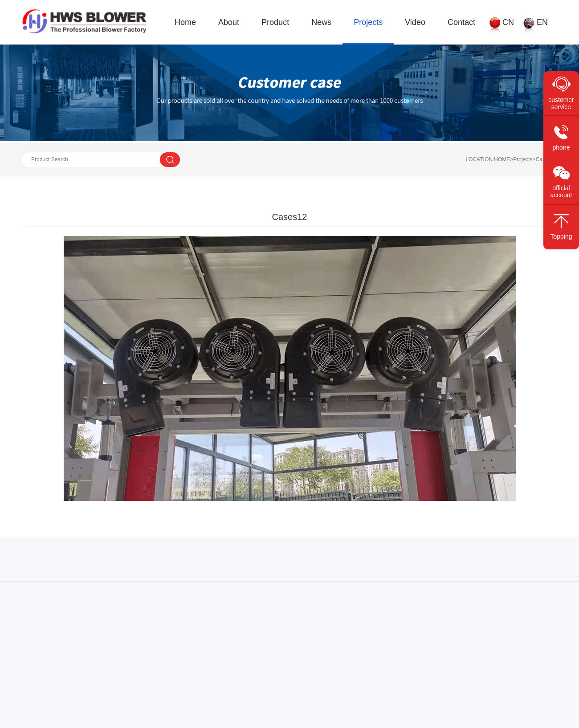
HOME (502, 159)
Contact (461, 22)
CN (508, 22)
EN (542, 22)
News (321, 22)
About (229, 22)
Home (185, 22)
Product (275, 22)
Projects (368, 22)
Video (415, 22)
